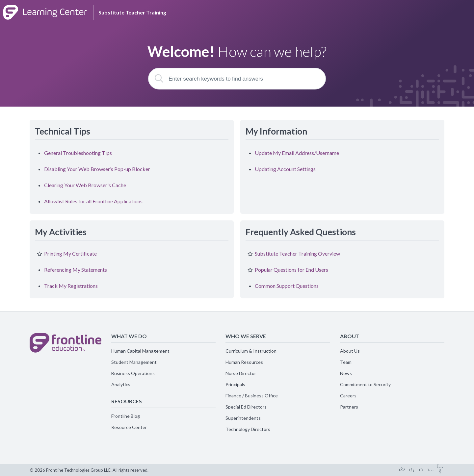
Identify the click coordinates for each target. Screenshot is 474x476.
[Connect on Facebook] (402, 470)
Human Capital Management (140, 351)
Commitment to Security (365, 384)
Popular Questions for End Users (291, 270)
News (346, 373)
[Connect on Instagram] (431, 470)
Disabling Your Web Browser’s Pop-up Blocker (97, 169)
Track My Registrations (71, 286)
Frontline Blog (126, 416)
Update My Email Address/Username (297, 153)
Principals (235, 384)
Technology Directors (248, 429)
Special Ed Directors (246, 407)
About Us (350, 351)
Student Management (134, 362)
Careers (348, 396)
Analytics (121, 384)
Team (346, 362)
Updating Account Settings (285, 169)
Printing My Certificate (70, 253)
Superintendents (243, 418)
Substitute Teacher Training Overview (297, 253)
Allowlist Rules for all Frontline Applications (93, 201)
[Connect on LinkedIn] (412, 470)
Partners (349, 407)
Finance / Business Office (252, 396)
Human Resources (244, 362)
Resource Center (129, 427)
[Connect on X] (421, 470)
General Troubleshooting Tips (78, 153)
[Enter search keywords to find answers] (237, 79)
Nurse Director (241, 373)
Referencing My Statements (76, 270)
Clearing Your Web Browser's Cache (85, 185)
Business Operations (133, 373)
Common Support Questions (287, 286)
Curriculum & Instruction (251, 351)
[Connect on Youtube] (440, 470)
